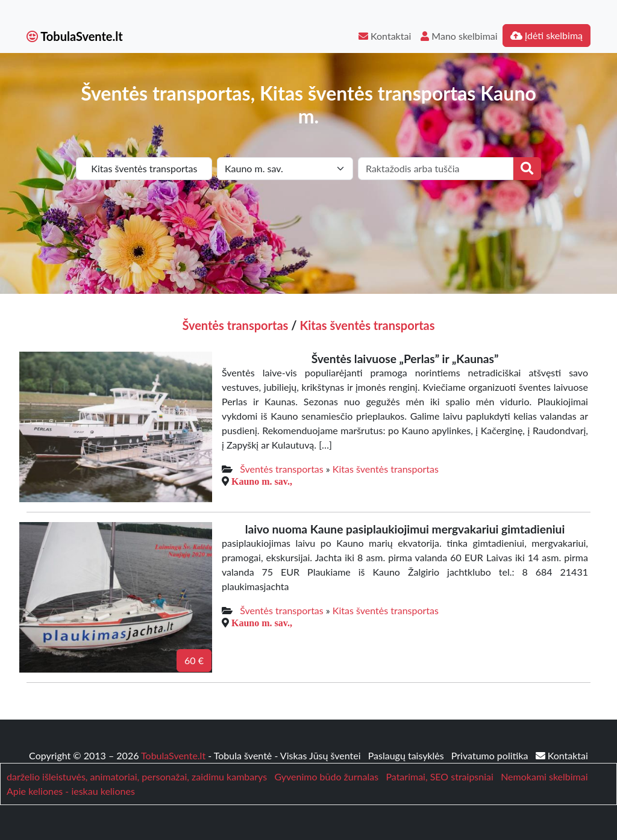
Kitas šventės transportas (367, 325)
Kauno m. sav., (262, 481)
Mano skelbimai (459, 36)
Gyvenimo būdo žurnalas (326, 776)
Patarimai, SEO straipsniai (439, 776)
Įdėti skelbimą (547, 35)
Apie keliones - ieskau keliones (71, 791)
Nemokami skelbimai (544, 776)
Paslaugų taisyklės (407, 755)
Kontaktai (385, 36)
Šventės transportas (235, 325)
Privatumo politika (491, 755)
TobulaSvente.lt (75, 36)
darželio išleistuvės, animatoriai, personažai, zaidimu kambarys (137, 776)
